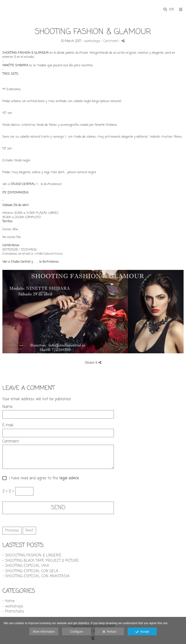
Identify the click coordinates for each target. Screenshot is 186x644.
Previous (12, 531)
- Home (8, 601)
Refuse (109, 632)
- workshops (13, 607)
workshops (92, 41)
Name (8, 407)
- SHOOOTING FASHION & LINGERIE (32, 555)
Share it (93, 362)
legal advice (69, 479)
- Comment (110, 41)
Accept (142, 632)
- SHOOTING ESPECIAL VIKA (26, 566)
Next (29, 531)
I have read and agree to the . (43, 478)
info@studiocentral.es (49, 254)
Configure (77, 632)
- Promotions (13, 612)
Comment (11, 442)
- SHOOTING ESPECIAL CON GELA (30, 571)
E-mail (8, 426)
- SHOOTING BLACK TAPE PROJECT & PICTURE (41, 561)
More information (44, 632)
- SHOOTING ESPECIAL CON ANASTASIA (36, 576)
